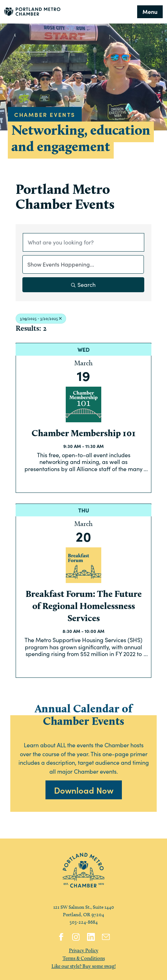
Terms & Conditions (84, 958)
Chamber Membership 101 (84, 433)
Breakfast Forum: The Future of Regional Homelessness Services (84, 606)
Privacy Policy (84, 950)
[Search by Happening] (83, 264)
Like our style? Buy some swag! (84, 966)
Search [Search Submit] (83, 285)
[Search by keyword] (83, 242)
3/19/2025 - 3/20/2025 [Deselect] (41, 318)
